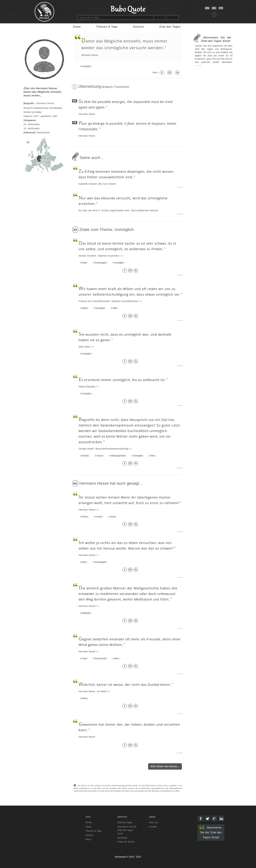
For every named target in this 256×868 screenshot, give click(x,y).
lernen (113, 517)
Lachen (99, 517)
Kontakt (153, 827)
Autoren (139, 27)
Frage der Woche (126, 842)
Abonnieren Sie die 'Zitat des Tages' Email (211, 832)
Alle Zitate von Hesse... (165, 766)
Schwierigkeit (101, 263)
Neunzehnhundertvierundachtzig (112, 449)
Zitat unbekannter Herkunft (145, 210)
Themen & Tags (107, 27)
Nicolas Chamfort (87, 256)
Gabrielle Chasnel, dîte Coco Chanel (97, 184)
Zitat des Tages (170, 27)
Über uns (154, 822)
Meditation (86, 613)
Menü (88, 839)
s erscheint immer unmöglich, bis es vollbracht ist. (122, 380)
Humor (85, 517)
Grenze (100, 456)
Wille (115, 308)
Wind (116, 659)
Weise (85, 698)
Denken (85, 456)
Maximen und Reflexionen (125, 301)
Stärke (85, 308)
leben (84, 562)
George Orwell (86, 449)
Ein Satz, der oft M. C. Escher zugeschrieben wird (104, 210)
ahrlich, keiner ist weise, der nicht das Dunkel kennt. (125, 685)
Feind (84, 659)
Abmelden (122, 838)
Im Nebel (102, 691)
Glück (84, 263)
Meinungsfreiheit (118, 456)
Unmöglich (86, 66)
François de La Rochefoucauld (94, 301)
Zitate (77, 27)
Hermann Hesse (90, 55)
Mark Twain (84, 347)
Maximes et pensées (109, 256)
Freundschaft (101, 659)
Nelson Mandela (87, 387)
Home (89, 822)
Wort (153, 456)
